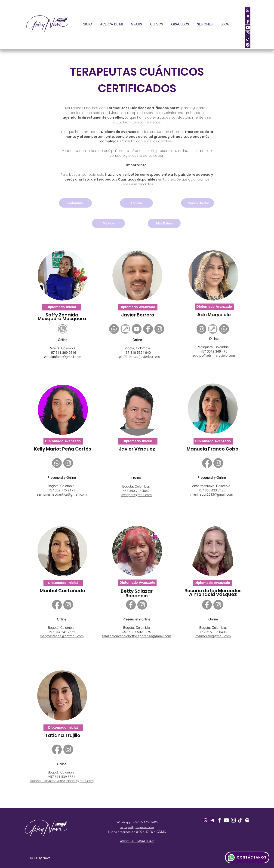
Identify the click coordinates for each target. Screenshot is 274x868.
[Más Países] (164, 223)
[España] (136, 203)
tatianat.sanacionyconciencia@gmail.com (62, 781)
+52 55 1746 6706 (145, 822)
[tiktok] (248, 39)
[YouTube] (137, 329)
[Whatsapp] (114, 329)
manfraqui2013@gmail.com (212, 494)
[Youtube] (226, 820)
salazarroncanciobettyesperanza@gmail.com (136, 636)
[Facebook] (148, 329)
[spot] (248, 45)
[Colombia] (75, 203)
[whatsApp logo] (63, 329)
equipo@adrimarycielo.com (214, 355)
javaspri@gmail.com (136, 495)
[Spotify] (247, 820)
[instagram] (248, 33)
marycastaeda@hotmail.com (62, 636)
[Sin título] (125, 329)
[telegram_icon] (248, 16)
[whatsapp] (248, 10)
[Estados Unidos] (197, 203)
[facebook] (248, 22)
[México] (108, 223)
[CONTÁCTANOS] (247, 857)
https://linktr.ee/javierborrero (137, 357)
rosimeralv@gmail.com (213, 636)
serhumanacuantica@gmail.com (62, 494)
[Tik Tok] (240, 820)
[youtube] (248, 28)
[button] (156, 24)
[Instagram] (159, 329)
